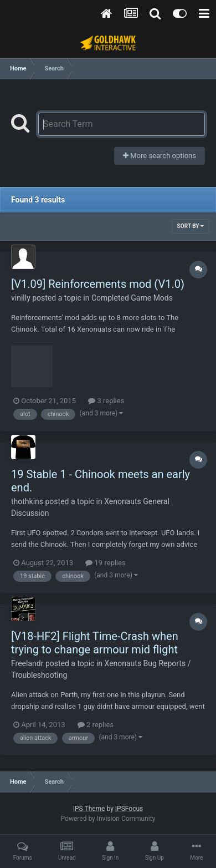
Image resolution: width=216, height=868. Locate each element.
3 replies (106, 401)
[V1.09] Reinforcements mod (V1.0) (98, 284)
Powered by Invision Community (108, 819)
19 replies (105, 563)
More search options (160, 156)
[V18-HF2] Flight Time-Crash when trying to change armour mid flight (95, 643)
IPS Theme (89, 809)
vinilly (21, 298)
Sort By (191, 226)
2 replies (96, 725)
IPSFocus (129, 809)
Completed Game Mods (132, 298)
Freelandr (27, 663)
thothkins (27, 501)
